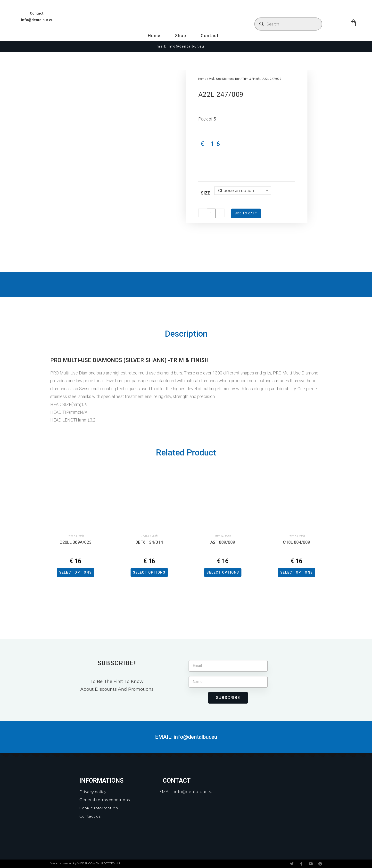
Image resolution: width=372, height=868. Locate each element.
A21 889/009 (223, 542)
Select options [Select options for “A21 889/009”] (223, 573)
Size (206, 193)
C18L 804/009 (297, 542)
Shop (181, 36)
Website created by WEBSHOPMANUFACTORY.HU (85, 863)
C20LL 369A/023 (75, 542)
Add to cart (246, 213)
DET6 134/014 (149, 542)
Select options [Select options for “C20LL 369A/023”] (75, 573)
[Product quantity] (211, 213)
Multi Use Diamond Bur (224, 79)
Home (154, 36)
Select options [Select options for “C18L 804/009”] (297, 573)
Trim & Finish (251, 79)
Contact (210, 36)
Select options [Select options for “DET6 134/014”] (149, 573)
